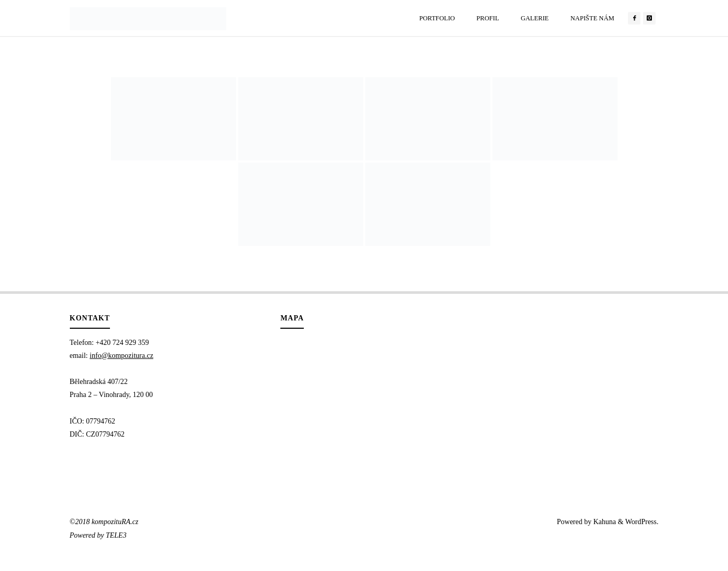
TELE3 (116, 535)
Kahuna (604, 522)
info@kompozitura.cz (121, 356)
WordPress (641, 522)
